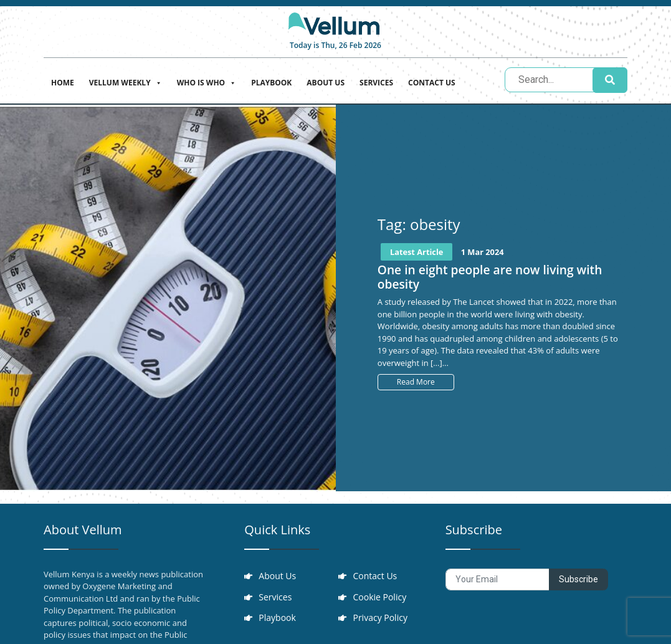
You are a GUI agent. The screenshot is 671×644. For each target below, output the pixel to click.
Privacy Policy (380, 619)
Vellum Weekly (126, 81)
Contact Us (432, 83)
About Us (326, 83)
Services (376, 83)
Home (63, 83)
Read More (416, 382)
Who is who (207, 81)
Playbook (271, 83)
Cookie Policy (380, 598)
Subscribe (578, 579)
